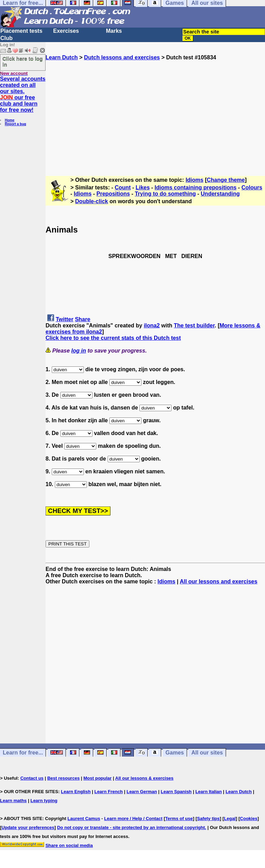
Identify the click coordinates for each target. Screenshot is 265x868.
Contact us (32, 778)
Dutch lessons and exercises (122, 57)
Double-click (92, 201)
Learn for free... (23, 753)
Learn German (142, 792)
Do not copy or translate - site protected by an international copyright (131, 827)
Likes (143, 188)
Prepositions (113, 194)
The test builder (194, 325)
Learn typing (44, 801)
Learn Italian (209, 792)
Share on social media (69, 845)
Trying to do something (165, 194)
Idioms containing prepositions (195, 188)
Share (82, 319)
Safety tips (208, 818)
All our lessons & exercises (144, 778)
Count (123, 188)
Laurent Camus (84, 818)
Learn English (76, 792)
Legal (230, 818)
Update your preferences (28, 827)
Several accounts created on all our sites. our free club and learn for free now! (23, 94)
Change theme (226, 180)
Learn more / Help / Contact (133, 818)
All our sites (207, 753)
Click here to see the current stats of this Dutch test (113, 338)
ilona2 (152, 325)
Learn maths (13, 801)
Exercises (66, 31)
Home (10, 120)
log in (79, 351)
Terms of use (179, 818)
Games (175, 753)
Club (7, 38)
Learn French (108, 792)
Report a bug (16, 124)
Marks (114, 31)
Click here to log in (23, 61)
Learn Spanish (176, 792)
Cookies (249, 818)
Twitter (64, 319)
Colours (252, 188)
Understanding (220, 194)
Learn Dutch (62, 57)
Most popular (98, 778)
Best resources (63, 778)
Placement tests (21, 31)
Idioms (195, 180)
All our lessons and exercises (219, 581)
